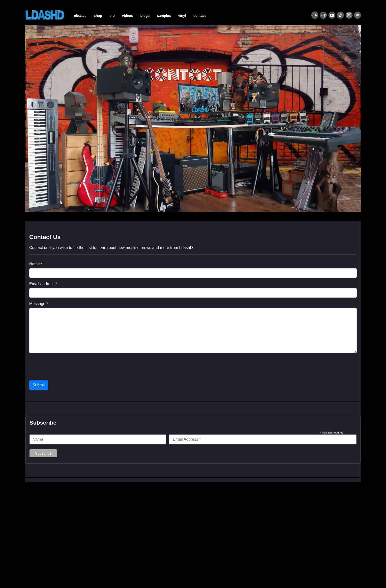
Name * (36, 264)
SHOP (98, 16)
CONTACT (200, 16)
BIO (112, 16)
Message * (39, 304)
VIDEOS (127, 16)
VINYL (182, 16)
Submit (39, 385)
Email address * (43, 284)
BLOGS (145, 16)
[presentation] (67, 367)
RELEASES (80, 16)
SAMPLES (164, 16)
